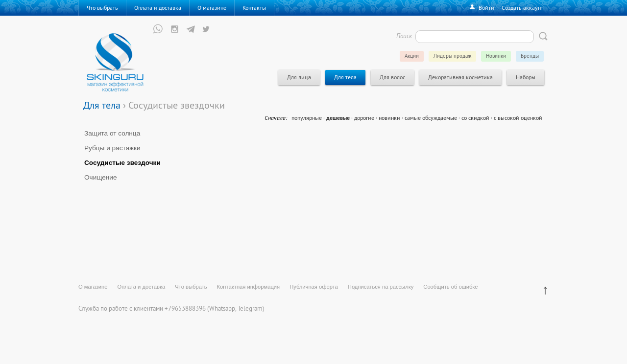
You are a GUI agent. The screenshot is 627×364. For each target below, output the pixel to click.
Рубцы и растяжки (112, 148)
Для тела (102, 105)
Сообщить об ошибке (450, 287)
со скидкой (475, 118)
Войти (486, 8)
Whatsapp (222, 308)
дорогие (364, 118)
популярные (307, 118)
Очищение (101, 177)
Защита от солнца (112, 133)
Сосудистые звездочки (122, 163)
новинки (389, 118)
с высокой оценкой (518, 118)
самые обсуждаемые (431, 118)
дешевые (338, 118)
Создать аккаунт (522, 8)
